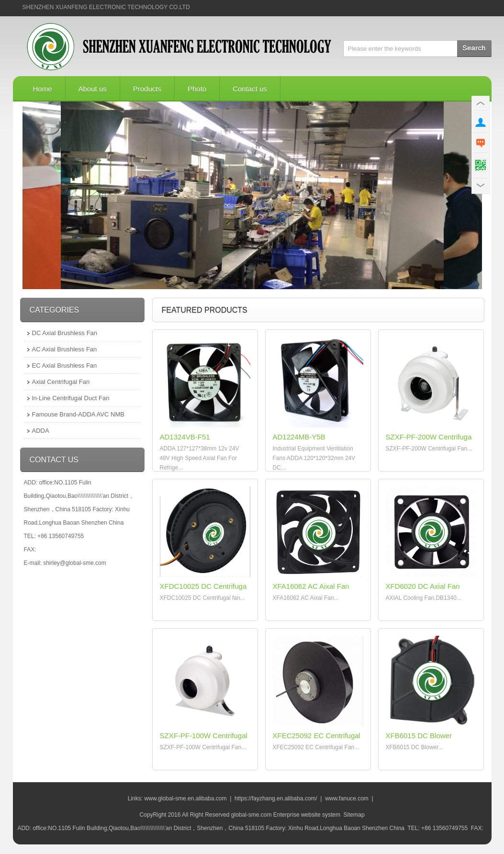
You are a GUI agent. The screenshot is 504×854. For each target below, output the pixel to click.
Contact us (250, 89)
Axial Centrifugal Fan (61, 382)
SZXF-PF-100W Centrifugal (204, 736)
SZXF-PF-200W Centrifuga (429, 437)
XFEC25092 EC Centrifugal (317, 736)
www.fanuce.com (347, 798)
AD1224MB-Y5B (299, 437)
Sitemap (354, 815)
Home (43, 89)
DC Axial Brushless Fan (65, 333)
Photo (197, 89)
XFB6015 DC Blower (419, 736)
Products (147, 89)
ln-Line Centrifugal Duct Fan (71, 398)
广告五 (252, 195)
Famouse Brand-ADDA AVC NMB (78, 414)
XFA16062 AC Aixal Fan (311, 586)
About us (93, 89)
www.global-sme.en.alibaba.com (185, 798)
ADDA (41, 431)
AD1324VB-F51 (185, 437)
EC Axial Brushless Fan (65, 365)
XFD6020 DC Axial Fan (423, 586)
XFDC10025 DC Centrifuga (203, 586)
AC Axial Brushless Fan (65, 349)
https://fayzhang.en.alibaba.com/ (276, 798)
